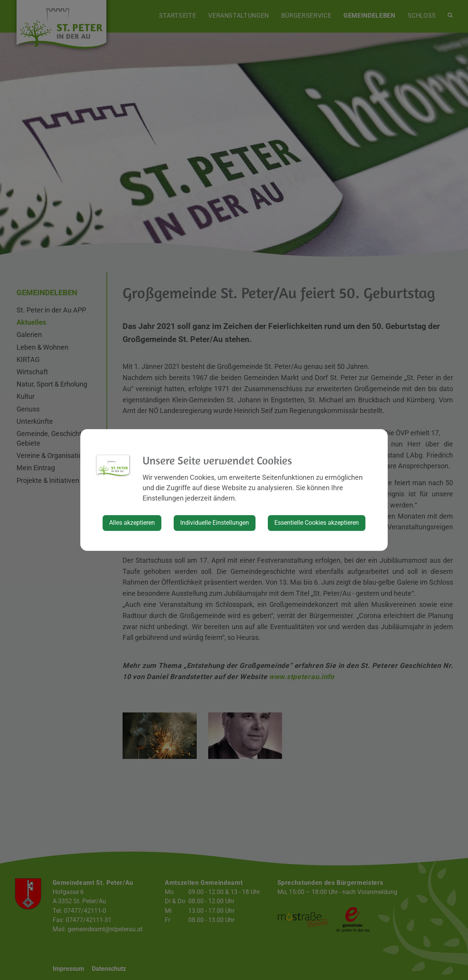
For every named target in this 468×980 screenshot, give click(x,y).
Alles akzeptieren (132, 523)
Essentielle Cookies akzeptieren (317, 523)
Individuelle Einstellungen (215, 523)
